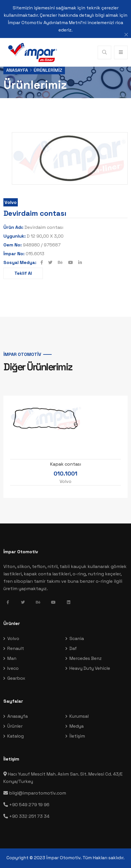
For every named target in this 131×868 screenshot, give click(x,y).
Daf (73, 648)
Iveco (13, 668)
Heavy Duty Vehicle (90, 668)
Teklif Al (23, 273)
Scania (77, 638)
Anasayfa (17, 70)
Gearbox (16, 678)
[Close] (126, 35)
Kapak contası (66, 464)
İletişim (77, 736)
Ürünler (15, 726)
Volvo (11, 202)
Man (12, 658)
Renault (16, 648)
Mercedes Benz (86, 658)
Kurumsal (79, 716)
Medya (77, 726)
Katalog (16, 736)
